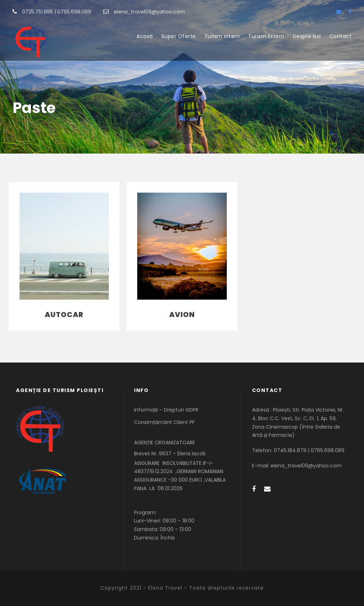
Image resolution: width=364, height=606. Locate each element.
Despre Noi (307, 36)
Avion (182, 315)
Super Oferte (179, 36)
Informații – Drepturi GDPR (166, 410)
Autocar (64, 315)
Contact (341, 36)
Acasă (145, 36)
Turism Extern (266, 36)
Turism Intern (222, 36)
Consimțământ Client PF (164, 422)
